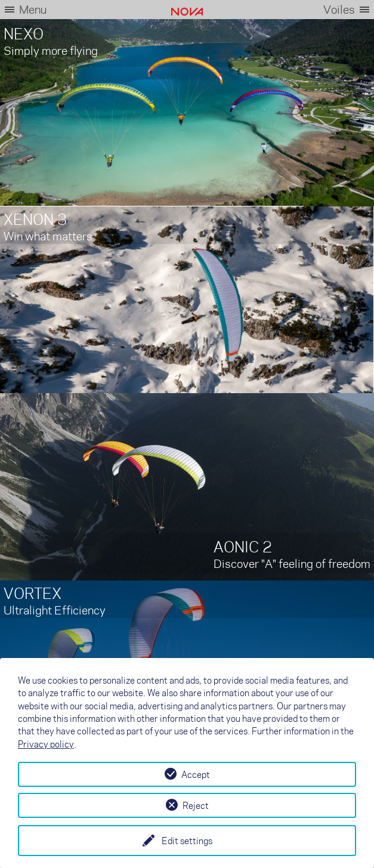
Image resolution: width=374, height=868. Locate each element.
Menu (33, 9)
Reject (196, 805)
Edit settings (187, 841)
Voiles (339, 9)
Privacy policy (46, 744)
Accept (196, 774)
